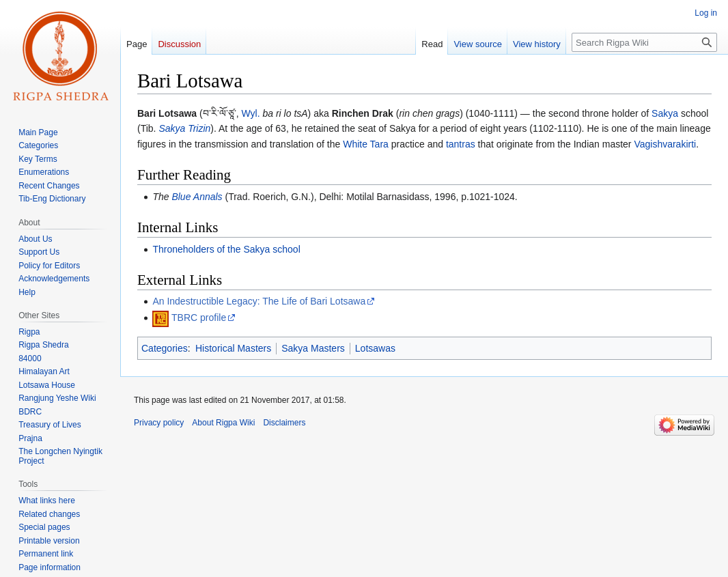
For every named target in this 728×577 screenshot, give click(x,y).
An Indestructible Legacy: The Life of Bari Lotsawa (259, 301)
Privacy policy (159, 423)
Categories (165, 348)
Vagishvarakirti (665, 144)
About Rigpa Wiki (223, 423)
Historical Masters (233, 348)
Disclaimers (284, 423)
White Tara (366, 144)
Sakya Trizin (184, 128)
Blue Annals (197, 197)
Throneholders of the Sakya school (226, 249)
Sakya (665, 113)
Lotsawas (375, 348)
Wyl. (250, 113)
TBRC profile (199, 318)
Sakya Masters (313, 348)
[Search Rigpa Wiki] (644, 42)
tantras (461, 144)
